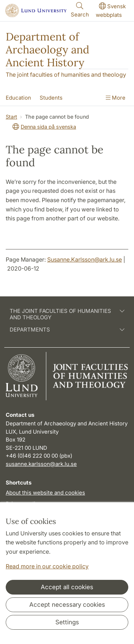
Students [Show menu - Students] (51, 98)
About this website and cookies (45, 493)
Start (11, 117)
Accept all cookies (67, 587)
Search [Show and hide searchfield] (80, 10)
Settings (67, 622)
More (116, 98)
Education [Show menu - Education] (18, 98)
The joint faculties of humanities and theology (66, 75)
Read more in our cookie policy (47, 566)
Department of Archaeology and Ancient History (48, 49)
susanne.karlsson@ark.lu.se (41, 464)
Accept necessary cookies (67, 605)
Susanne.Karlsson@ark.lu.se (85, 259)
